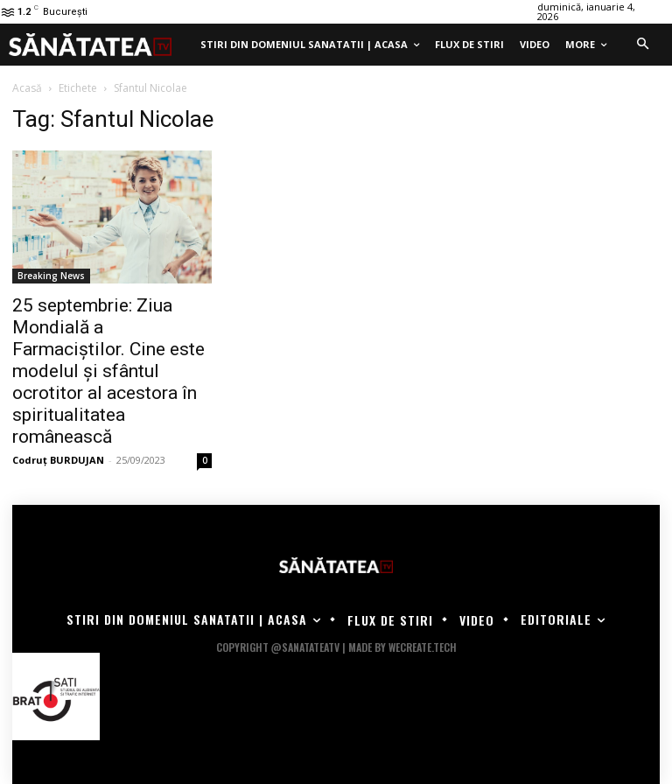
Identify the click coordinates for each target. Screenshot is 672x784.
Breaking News (51, 276)
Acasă (27, 88)
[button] (642, 45)
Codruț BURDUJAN (58, 460)
